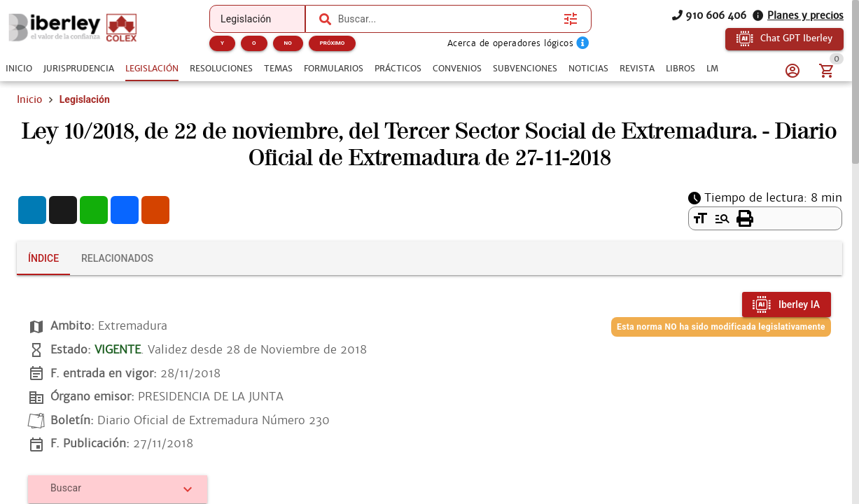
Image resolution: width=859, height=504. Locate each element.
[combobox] (447, 19)
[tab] (19, 69)
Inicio (29, 99)
